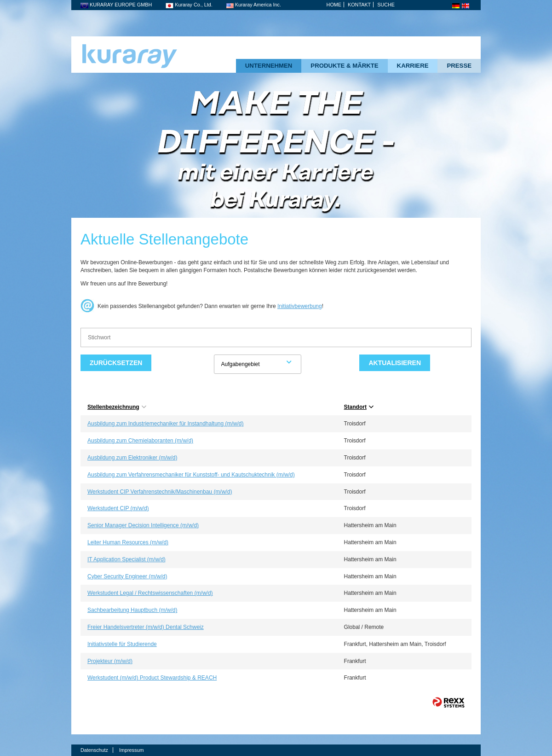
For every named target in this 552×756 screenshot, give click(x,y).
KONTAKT (359, 5)
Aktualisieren (395, 363)
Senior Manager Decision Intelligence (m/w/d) (143, 525)
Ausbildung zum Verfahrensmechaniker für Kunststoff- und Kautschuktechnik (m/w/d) (191, 475)
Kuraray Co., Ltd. (189, 5)
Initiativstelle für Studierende (122, 644)
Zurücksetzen (116, 363)
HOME (334, 5)
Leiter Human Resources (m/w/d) (128, 542)
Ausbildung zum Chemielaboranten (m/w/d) (140, 441)
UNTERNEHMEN (269, 66)
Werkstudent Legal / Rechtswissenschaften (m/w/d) (150, 593)
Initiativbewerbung (300, 306)
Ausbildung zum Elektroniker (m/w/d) (132, 458)
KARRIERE (413, 66)
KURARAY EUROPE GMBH (116, 5)
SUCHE (386, 5)
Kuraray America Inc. (254, 5)
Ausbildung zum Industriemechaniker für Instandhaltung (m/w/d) (166, 424)
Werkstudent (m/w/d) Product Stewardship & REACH (152, 678)
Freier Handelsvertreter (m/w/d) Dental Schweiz (146, 627)
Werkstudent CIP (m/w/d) (118, 508)
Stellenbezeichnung (117, 407)
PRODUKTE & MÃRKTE (344, 66)
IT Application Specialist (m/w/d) (126, 559)
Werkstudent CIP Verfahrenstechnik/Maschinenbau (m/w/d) (160, 492)
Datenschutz (94, 750)
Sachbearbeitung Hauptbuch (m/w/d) (132, 610)
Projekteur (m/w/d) (110, 661)
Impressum (131, 750)
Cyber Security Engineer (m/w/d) (127, 576)
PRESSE (459, 66)
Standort (359, 407)
